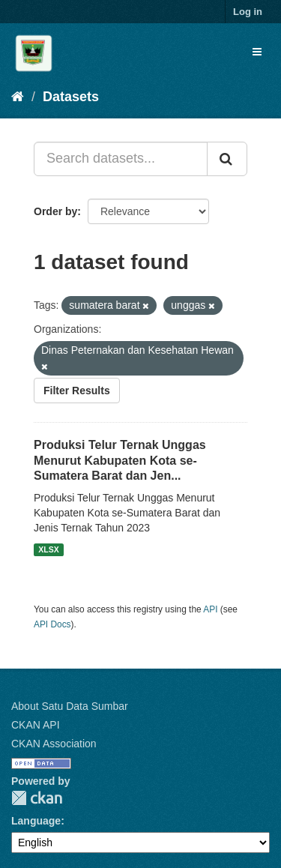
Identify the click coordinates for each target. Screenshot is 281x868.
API (210, 609)
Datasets (71, 97)
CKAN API (36, 725)
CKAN (37, 798)
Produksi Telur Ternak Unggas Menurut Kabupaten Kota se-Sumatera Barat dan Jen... (120, 461)
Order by (55, 211)
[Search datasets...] (121, 159)
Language (36, 821)
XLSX (48, 549)
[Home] (18, 97)
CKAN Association (54, 744)
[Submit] (227, 159)
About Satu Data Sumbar (70, 706)
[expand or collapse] (257, 52)
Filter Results (77, 391)
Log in (248, 12)
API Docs (52, 624)
